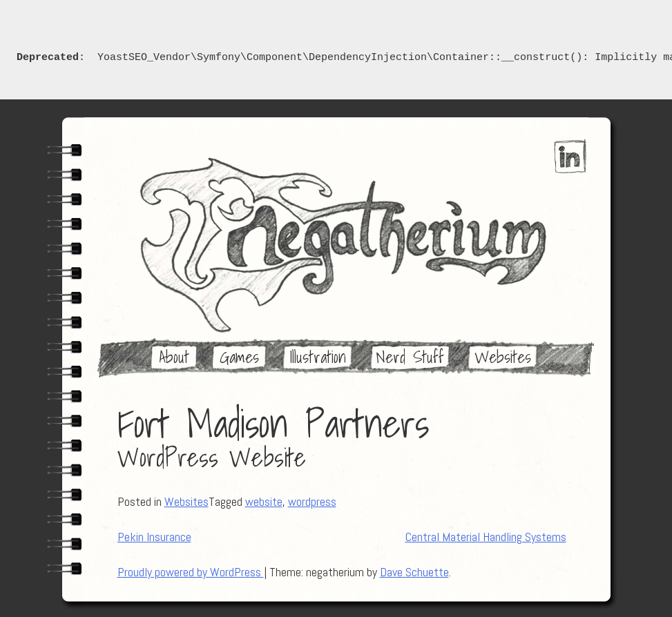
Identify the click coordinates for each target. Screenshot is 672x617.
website (264, 501)
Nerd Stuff (410, 357)
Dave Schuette (414, 572)
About (174, 357)
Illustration (318, 357)
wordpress (312, 501)
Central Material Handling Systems (486, 537)
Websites (503, 357)
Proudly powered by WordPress (191, 572)
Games (239, 357)
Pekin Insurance (154, 537)
